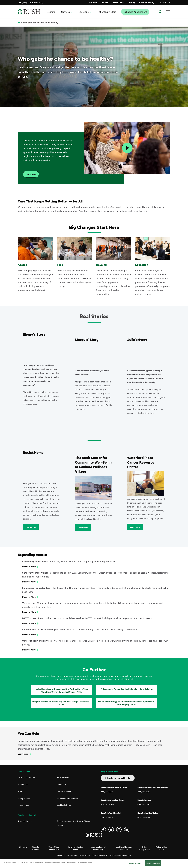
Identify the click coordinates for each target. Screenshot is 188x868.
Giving (132, 2)
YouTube (111, 830)
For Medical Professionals (68, 798)
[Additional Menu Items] (168, 12)
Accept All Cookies (153, 863)
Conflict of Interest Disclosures (124, 848)
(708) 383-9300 (107, 817)
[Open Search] (160, 12)
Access (22, 265)
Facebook (103, 830)
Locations (84, 12)
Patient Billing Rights (161, 848)
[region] (94, 863)
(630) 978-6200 (107, 804)
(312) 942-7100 (144, 804)
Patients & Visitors (107, 12)
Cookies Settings (64, 805)
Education (142, 265)
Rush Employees (25, 821)
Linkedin (127, 830)
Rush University (147, 2)
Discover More (29, 566)
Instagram (119, 830)
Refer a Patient (119, 2)
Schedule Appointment (135, 12)
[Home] (94, 838)
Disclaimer (23, 847)
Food (60, 265)
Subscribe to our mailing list (118, 778)
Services (65, 12)
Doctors (51, 12)
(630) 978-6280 (144, 817)
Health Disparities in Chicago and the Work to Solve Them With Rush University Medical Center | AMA (62, 690)
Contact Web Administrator (54, 848)
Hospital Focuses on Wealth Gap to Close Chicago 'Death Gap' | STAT (61, 703)
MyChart (93, 2)
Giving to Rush (24, 798)
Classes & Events (64, 791)
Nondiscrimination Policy (75, 848)
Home (19, 24)
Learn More (31, 174)
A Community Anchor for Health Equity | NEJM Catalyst (127, 689)
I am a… (164, 2)
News (20, 791)
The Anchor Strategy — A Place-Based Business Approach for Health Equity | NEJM (127, 703)
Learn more (31, 527)
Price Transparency (144, 848)
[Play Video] (127, 148)
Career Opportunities (26, 777)
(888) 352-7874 (107, 792)
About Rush (23, 784)
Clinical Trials (23, 805)
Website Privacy (35, 848)
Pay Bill (104, 2)
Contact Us (62, 784)
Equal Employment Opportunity (98, 848)
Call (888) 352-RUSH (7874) (31, 2)
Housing (101, 265)
